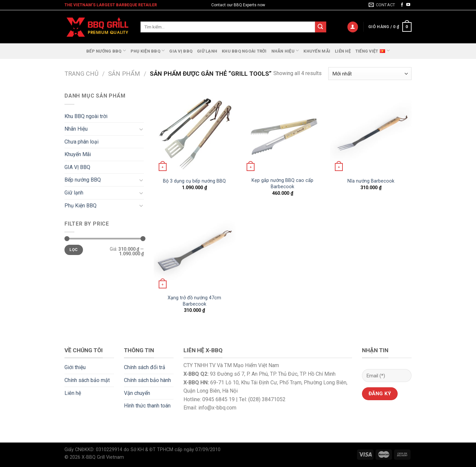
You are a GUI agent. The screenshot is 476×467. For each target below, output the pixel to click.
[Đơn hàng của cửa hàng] (370, 74)
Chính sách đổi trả (145, 367)
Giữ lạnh (207, 51)
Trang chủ (81, 74)
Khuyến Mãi (317, 51)
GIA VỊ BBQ (181, 51)
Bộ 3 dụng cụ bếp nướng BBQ (194, 181)
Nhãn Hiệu (285, 50)
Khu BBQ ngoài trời (244, 51)
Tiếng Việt (373, 50)
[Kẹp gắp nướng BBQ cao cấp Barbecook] (282, 132)
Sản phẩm (124, 74)
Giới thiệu (75, 367)
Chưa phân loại (81, 142)
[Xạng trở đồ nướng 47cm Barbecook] (195, 250)
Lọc (74, 250)
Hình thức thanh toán (147, 406)
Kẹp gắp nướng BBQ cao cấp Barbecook (282, 184)
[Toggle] (141, 129)
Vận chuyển (137, 393)
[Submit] (321, 27)
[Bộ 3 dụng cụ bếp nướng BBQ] (195, 132)
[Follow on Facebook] (402, 5)
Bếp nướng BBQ (106, 50)
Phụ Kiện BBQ (148, 50)
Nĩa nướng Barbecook (371, 181)
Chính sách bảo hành (147, 380)
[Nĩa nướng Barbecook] (371, 132)
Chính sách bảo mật (87, 380)
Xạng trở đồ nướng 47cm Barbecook (194, 301)
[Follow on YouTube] (408, 5)
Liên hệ (343, 51)
